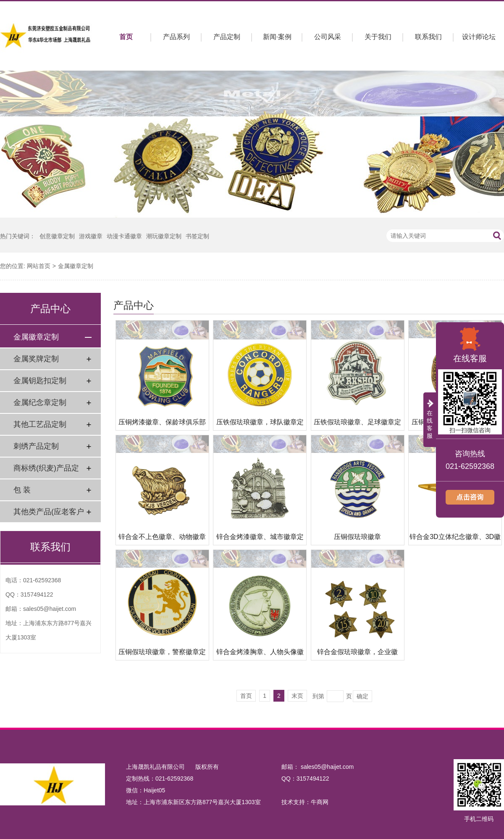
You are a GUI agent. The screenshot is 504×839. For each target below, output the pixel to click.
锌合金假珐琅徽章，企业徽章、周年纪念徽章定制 (357, 654)
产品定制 (227, 37)
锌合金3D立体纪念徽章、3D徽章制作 (455, 539)
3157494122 (37, 594)
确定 (362, 696)
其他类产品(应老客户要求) (49, 515)
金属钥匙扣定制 (40, 381)
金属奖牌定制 (36, 359)
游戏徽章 (91, 236)
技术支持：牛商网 (305, 802)
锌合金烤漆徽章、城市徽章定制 (260, 539)
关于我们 (378, 37)
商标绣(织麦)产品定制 (46, 471)
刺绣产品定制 (36, 446)
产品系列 (176, 37)
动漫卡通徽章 (124, 236)
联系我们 (428, 37)
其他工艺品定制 (40, 424)
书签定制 (197, 236)
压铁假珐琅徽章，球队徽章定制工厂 (260, 425)
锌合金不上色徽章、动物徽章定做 (162, 539)
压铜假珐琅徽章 (357, 537)
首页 (126, 37)
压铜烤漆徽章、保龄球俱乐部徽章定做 (162, 425)
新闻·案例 (277, 37)
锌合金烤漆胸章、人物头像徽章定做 (260, 654)
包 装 (22, 490)
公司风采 (328, 37)
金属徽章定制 (76, 266)
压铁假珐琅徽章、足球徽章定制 (357, 425)
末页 (297, 696)
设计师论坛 (479, 37)
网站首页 (39, 266)
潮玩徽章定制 (164, 236)
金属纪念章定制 (40, 402)
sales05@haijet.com (50, 609)
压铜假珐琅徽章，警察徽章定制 (162, 654)
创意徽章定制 (57, 236)
